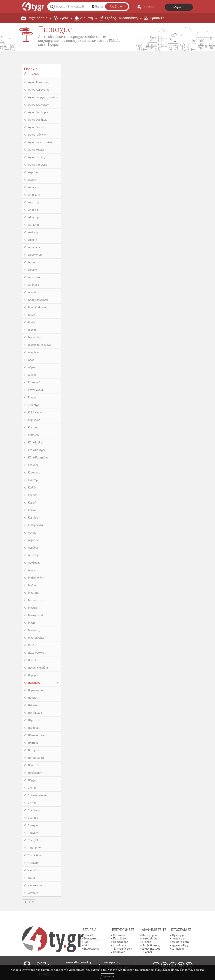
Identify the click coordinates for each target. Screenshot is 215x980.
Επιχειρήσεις (37, 18)
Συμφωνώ (108, 976)
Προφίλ (88, 935)
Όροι (86, 942)
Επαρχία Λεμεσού (32, 71)
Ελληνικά (179, 7)
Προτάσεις (120, 939)
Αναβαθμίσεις (151, 945)
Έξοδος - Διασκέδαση (121, 18)
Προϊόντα (157, 18)
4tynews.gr (178, 939)
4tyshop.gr (178, 935)
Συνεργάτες (91, 939)
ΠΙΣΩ (31, 902)
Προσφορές (121, 942)
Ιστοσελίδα (150, 939)
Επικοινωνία (91, 949)
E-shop (147, 942)
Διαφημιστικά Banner (151, 950)
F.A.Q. (87, 945)
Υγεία (64, 18)
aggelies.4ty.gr (180, 945)
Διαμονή (86, 18)
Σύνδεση (150, 7)
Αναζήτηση (117, 7)
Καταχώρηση (150, 935)
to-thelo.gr (178, 949)
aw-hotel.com (180, 942)
